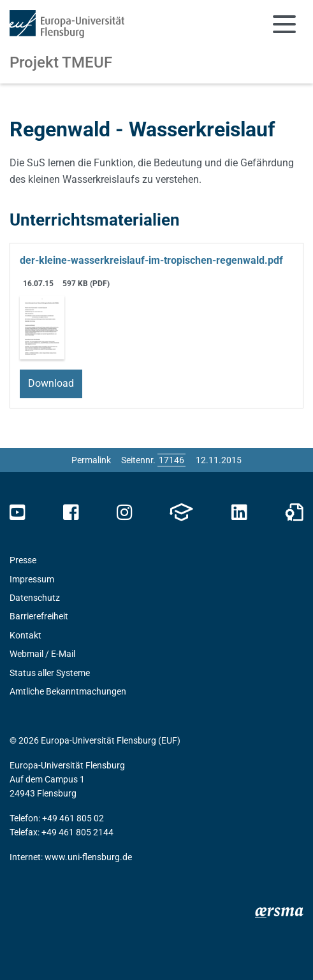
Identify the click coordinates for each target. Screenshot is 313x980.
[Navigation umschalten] (284, 24)
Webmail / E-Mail (42, 654)
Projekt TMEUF (61, 62)
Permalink (91, 460)
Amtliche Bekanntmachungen (68, 691)
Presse (23, 560)
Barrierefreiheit (39, 616)
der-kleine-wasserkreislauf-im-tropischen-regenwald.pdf (151, 260)
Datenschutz (35, 598)
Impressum (32, 579)
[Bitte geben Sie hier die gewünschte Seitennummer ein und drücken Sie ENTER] (171, 460)
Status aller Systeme (50, 673)
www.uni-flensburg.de (88, 857)
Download (51, 383)
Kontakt (25, 635)
